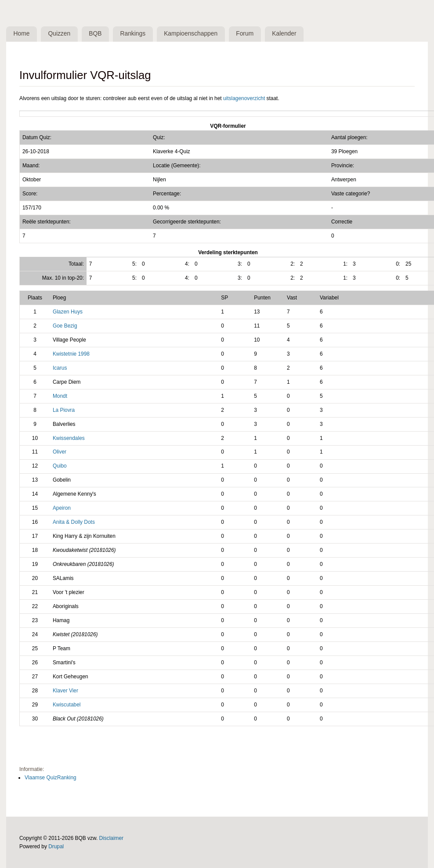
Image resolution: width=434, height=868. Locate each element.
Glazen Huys (68, 312)
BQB (95, 34)
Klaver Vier (65, 691)
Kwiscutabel (67, 705)
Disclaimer (112, 838)
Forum (245, 34)
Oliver (60, 452)
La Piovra (64, 410)
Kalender (284, 34)
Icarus (60, 368)
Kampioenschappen (191, 34)
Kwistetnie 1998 (71, 354)
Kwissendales (69, 438)
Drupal (56, 846)
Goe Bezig (65, 326)
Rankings (133, 34)
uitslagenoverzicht (244, 98)
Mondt (60, 396)
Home (22, 34)
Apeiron (62, 508)
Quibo (60, 466)
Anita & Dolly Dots (74, 522)
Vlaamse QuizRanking (51, 778)
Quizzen (60, 34)
